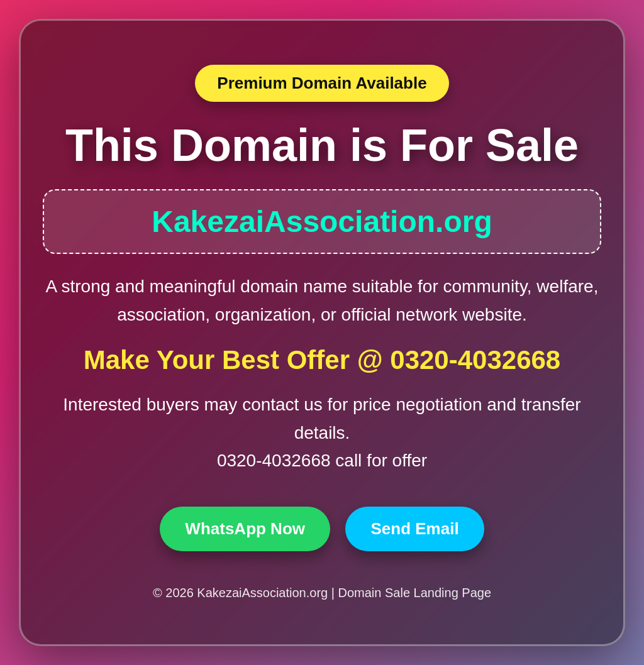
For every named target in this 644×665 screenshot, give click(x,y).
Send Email (414, 529)
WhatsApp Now (245, 529)
